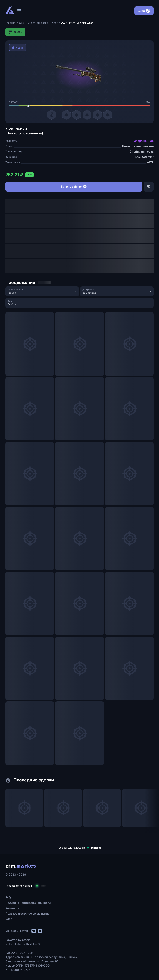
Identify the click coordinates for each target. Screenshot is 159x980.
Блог (9, 919)
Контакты (12, 908)
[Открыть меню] (19, 11)
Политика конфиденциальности (28, 903)
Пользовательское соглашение (27, 913)
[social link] (33, 930)
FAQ (8, 897)
